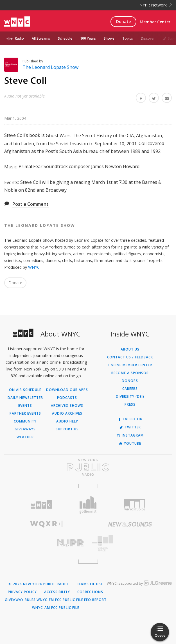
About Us (130, 349)
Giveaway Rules (20, 600)
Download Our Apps (67, 390)
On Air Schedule (25, 390)
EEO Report (95, 600)
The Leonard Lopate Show (50, 67)
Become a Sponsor (130, 373)
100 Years (88, 38)
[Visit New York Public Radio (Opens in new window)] (88, 467)
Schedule (65, 38)
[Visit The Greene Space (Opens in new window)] (130, 543)
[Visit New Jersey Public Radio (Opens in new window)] (46, 543)
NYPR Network (156, 5)
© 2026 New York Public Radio (39, 584)
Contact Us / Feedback (130, 357)
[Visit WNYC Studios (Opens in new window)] (135, 505)
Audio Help (67, 421)
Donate (123, 22)
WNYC (34, 267)
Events (25, 406)
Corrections (90, 592)
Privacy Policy (22, 592)
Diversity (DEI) (130, 397)
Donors (130, 381)
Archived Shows (67, 406)
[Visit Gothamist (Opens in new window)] (88, 505)
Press (130, 405)
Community (25, 421)
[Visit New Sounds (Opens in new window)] (130, 524)
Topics (128, 38)
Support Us (67, 429)
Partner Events (25, 413)
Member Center (155, 22)
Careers (130, 389)
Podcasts (67, 398)
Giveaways (25, 429)
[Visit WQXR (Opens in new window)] (46, 524)
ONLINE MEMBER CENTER (130, 365)
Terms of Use (90, 584)
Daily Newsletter (25, 398)
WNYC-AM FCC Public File (56, 608)
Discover (148, 38)
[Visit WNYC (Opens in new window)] (41, 505)
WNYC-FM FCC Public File (60, 600)
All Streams (41, 38)
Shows (109, 38)
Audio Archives (67, 413)
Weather (25, 437)
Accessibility (57, 592)
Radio (19, 38)
